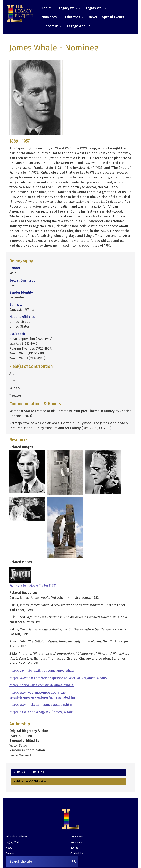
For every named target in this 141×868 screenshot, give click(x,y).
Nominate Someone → (31, 772)
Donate (10, 853)
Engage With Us (80, 26)
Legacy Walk (70, 8)
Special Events (113, 17)
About (48, 8)
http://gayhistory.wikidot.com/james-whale (42, 671)
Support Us (52, 26)
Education (74, 17)
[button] (21, 14)
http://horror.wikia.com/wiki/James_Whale (41, 685)
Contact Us (77, 853)
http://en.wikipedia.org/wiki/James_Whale (41, 712)
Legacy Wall (96, 8)
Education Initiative (17, 837)
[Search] (74, 862)
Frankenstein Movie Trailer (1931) (33, 586)
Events (74, 848)
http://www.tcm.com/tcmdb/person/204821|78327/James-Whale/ (58, 678)
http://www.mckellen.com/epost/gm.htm (41, 705)
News (93, 17)
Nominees (51, 17)
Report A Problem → (30, 781)
